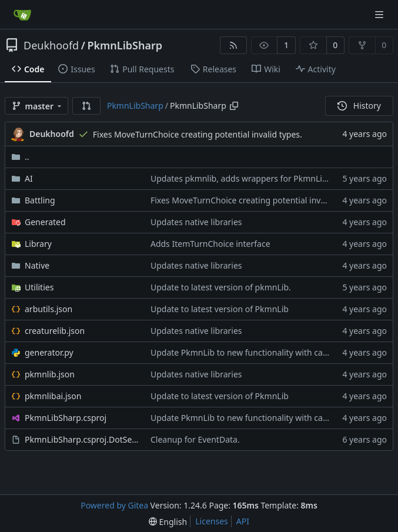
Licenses (212, 521)
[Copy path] (234, 106)
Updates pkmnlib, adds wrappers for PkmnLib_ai (244, 178)
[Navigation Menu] (380, 14)
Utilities (39, 287)
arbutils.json (49, 309)
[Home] (22, 15)
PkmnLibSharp (125, 45)
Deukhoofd (51, 45)
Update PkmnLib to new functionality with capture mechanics (269, 352)
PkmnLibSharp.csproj (66, 418)
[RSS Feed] (233, 45)
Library (38, 244)
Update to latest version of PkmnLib (220, 309)
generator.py (49, 352)
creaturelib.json (55, 331)
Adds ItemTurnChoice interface (210, 244)
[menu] (168, 522)
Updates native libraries (196, 222)
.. (20, 157)
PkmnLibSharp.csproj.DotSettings (82, 439)
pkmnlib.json (50, 374)
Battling (40, 200)
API (243, 521)
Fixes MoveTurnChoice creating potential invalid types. (198, 134)
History (359, 106)
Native (37, 265)
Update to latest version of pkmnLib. (221, 287)
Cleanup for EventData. (195, 439)
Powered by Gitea (114, 505)
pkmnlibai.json (53, 396)
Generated (45, 222)
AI (29, 178)
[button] (86, 106)
